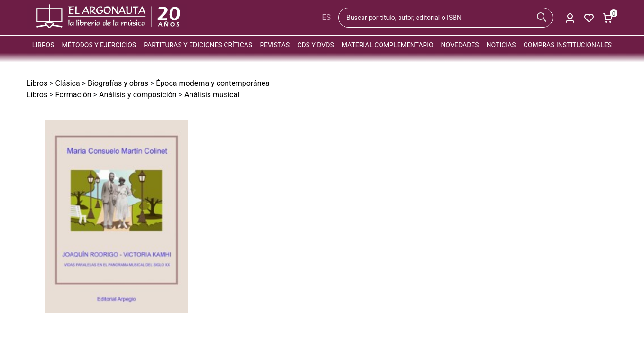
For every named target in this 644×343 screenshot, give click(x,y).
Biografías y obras (118, 83)
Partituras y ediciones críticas (198, 45)
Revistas (275, 45)
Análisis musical (212, 95)
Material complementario (388, 45)
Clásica (67, 83)
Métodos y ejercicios (99, 45)
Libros (43, 45)
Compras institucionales (568, 45)
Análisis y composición (138, 95)
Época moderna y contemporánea (213, 83)
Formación (73, 95)
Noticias (501, 45)
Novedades (460, 45)
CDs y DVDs (315, 45)
